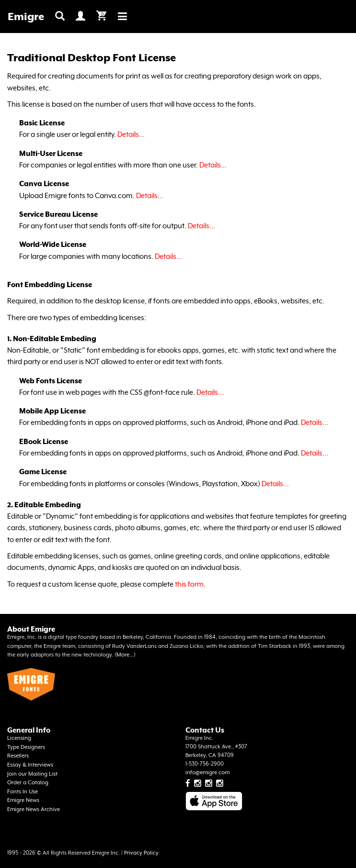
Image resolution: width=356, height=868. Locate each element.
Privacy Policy (141, 853)
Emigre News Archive (34, 809)
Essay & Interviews (30, 765)
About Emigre (31, 629)
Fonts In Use (23, 792)
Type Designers (26, 747)
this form (189, 584)
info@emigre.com (207, 773)
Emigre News (23, 800)
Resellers (18, 756)
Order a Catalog (28, 783)
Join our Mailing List (32, 774)
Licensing (19, 738)
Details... (131, 134)
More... (125, 655)
